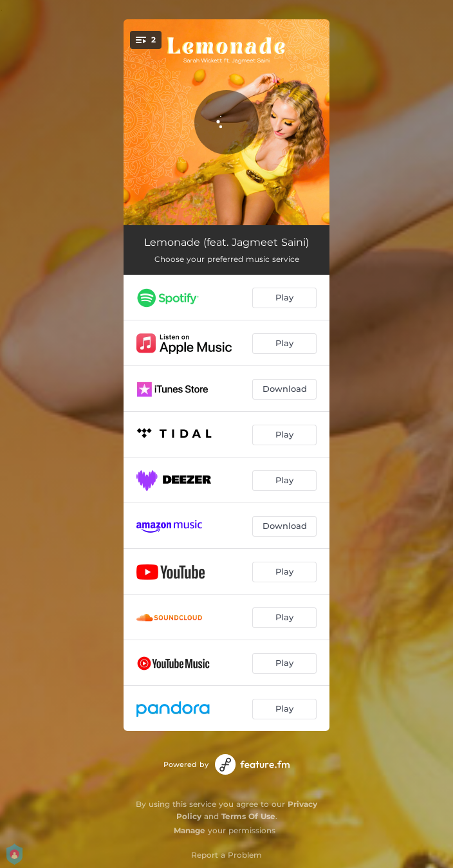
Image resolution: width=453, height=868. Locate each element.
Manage (190, 830)
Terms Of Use (248, 816)
